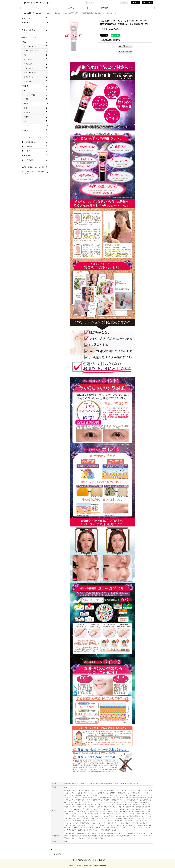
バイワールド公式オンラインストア (36, 3)
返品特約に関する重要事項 (110, 40)
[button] (138, 8)
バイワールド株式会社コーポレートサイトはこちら (87, 860)
